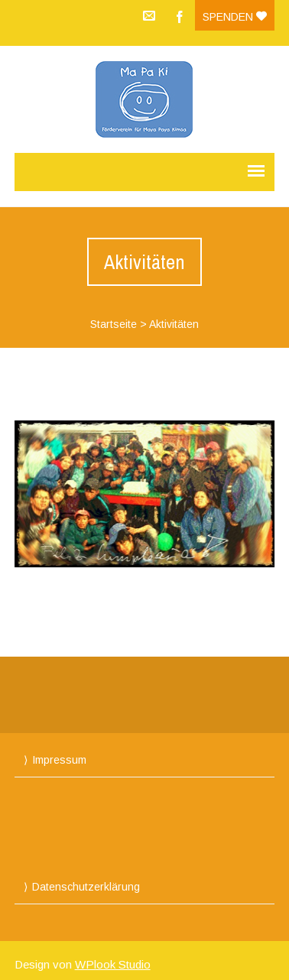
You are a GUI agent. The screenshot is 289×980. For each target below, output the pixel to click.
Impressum (59, 760)
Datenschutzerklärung (86, 887)
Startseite (114, 324)
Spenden (235, 17)
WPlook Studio (113, 964)
